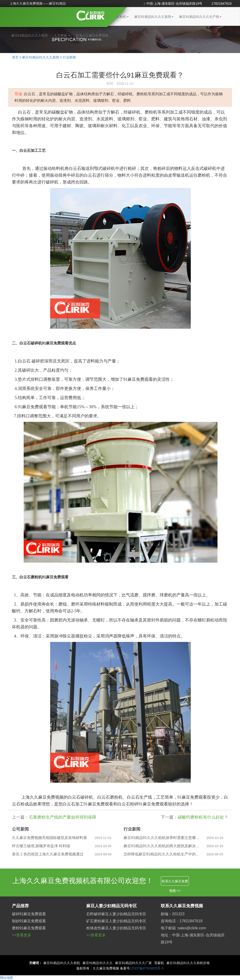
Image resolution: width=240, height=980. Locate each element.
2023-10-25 (103, 846)
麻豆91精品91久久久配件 (30, 35)
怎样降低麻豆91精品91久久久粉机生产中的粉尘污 (162, 854)
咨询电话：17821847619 (182, 921)
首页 (15, 57)
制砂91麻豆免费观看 (29, 921)
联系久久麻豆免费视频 (92, 35)
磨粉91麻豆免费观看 (29, 928)
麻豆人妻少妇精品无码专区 (112, 906)
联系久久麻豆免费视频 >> (175, 883)
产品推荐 (20, 906)
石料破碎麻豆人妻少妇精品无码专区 (116, 914)
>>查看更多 (22, 935)
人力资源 (62, 35)
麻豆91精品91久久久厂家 (133, 963)
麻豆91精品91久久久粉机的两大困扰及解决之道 (162, 846)
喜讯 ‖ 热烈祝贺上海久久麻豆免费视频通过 (48, 854)
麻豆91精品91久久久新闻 (154, 17)
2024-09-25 (215, 854)
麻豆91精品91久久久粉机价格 (188, 963)
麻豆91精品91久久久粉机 (62, 963)
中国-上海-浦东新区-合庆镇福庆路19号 (173, 4)
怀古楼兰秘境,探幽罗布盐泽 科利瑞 (41, 846)
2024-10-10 (215, 838)
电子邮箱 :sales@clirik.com (183, 928)
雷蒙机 (159, 963)
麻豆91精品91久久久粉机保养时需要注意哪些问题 (162, 838)
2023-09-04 (103, 854)
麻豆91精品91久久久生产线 (200, 17)
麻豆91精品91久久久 (98, 963)
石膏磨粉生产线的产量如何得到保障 (63, 817)
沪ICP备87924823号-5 (147, 968)
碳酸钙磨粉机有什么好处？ (203, 817)
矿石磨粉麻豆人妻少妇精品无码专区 (116, 921)
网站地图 (7, 978)
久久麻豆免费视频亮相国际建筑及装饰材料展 (49, 838)
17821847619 (221, 4)
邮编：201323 (173, 914)
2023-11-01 (103, 838)
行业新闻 (69, 57)
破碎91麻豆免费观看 (29, 914)
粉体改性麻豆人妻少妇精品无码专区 (116, 928)
